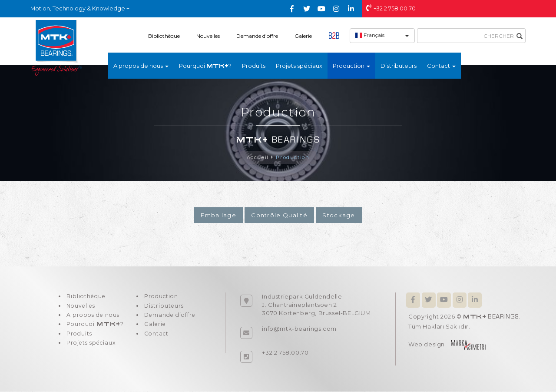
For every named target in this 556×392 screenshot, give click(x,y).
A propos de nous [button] (141, 66)
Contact (154, 339)
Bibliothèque (164, 36)
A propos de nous (93, 318)
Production (293, 158)
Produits (254, 66)
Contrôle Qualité (279, 216)
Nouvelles (208, 36)
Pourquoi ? (205, 66)
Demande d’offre (257, 36)
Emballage (218, 216)
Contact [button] (441, 66)
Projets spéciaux (299, 66)
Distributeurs (399, 66)
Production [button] (351, 66)
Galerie (303, 36)
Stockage (339, 216)
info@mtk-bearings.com (299, 329)
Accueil (257, 158)
